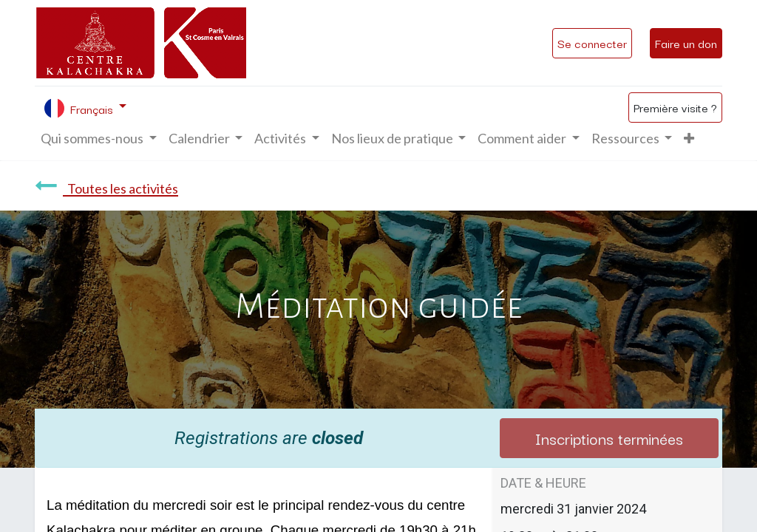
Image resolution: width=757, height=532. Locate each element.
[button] (689, 139)
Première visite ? (675, 107)
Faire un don (686, 43)
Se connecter (592, 43)
